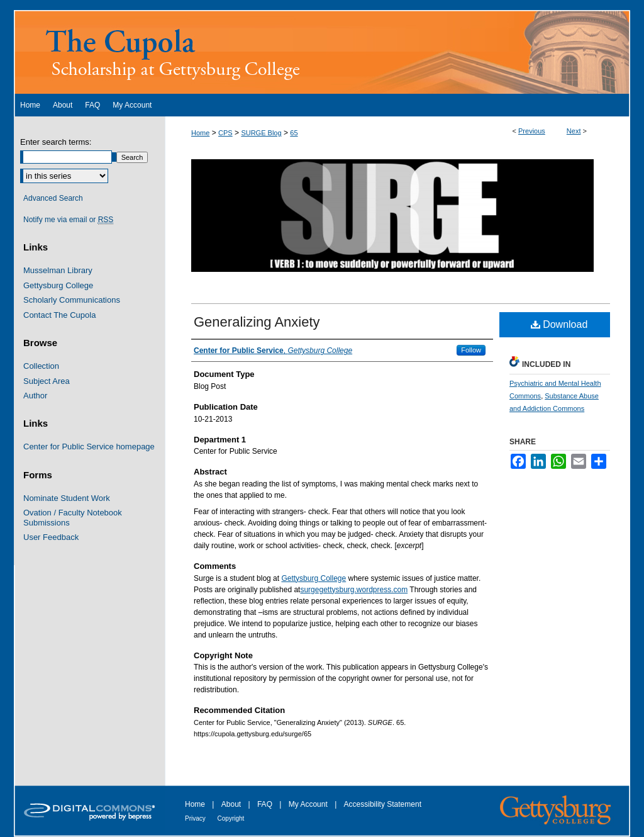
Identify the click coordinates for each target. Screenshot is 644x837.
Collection (41, 366)
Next (574, 131)
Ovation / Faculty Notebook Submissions (73, 518)
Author (35, 396)
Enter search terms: (56, 142)
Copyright (231, 818)
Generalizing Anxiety (257, 322)
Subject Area (47, 381)
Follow (471, 350)
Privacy (196, 818)
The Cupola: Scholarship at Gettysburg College (322, 52)
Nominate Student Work (67, 498)
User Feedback (51, 537)
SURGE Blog (261, 133)
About (232, 804)
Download (559, 324)
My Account (309, 804)
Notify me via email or (68, 220)
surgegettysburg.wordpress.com (354, 590)
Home (200, 133)
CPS (225, 133)
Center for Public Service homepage (89, 447)
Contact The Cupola (59, 315)
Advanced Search (53, 198)
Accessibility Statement (383, 804)
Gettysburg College (314, 578)
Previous (532, 131)
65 (294, 133)
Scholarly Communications (72, 300)
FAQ (266, 804)
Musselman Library (58, 270)
